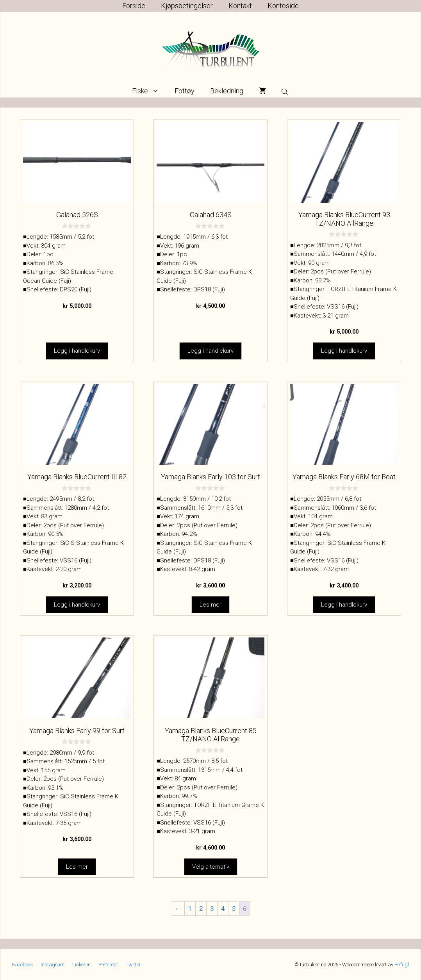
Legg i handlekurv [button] (77, 351)
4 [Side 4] (223, 908)
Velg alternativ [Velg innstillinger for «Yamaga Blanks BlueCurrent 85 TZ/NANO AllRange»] (211, 866)
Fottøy (185, 91)
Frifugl (402, 964)
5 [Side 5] (234, 908)
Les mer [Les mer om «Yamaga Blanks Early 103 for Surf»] (210, 604)
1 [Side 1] (190, 908)
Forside (134, 6)
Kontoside (283, 6)
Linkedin (81, 964)
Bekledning (227, 91)
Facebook (22, 964)
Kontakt (240, 6)
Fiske (149, 91)
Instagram (53, 964)
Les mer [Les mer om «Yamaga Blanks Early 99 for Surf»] (77, 866)
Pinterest (108, 964)
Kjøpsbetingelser (187, 6)
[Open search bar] (285, 91)
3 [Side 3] (212, 908)
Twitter (133, 964)
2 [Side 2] (201, 908)
